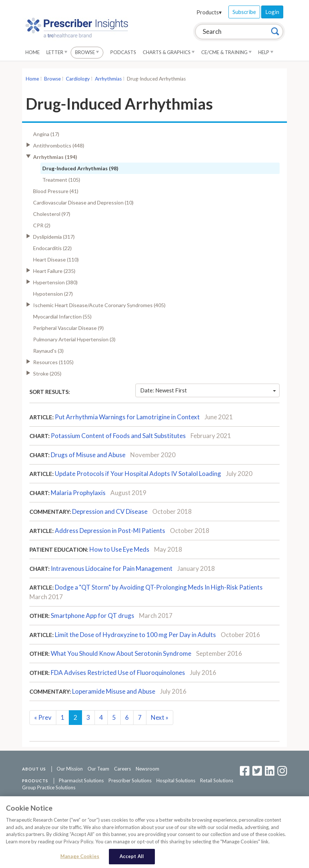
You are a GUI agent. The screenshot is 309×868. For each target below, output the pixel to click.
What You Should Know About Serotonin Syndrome (121, 653)
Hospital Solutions (176, 780)
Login (272, 12)
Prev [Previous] (43, 717)
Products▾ (209, 12)
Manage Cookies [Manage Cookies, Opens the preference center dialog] (80, 857)
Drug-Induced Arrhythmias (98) (80, 168)
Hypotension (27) (53, 294)
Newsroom (148, 769)
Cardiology (78, 79)
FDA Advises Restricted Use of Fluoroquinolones (118, 673)
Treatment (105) (61, 180)
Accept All (132, 857)
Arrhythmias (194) (55, 157)
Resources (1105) (53, 362)
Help (266, 52)
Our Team (98, 769)
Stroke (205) (47, 373)
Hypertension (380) (55, 282)
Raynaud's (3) (48, 351)
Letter (57, 52)
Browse (87, 52)
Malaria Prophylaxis (78, 493)
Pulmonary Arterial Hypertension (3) (74, 339)
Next (160, 717)
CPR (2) (42, 225)
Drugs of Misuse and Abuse (88, 455)
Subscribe (244, 12)
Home (33, 52)
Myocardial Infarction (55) (62, 316)
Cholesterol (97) (52, 214)
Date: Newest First (208, 390)
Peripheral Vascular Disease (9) (68, 328)
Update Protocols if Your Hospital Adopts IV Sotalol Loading (138, 474)
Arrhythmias (108, 79)
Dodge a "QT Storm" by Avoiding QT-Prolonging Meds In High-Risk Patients (159, 587)
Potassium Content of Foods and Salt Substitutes (118, 436)
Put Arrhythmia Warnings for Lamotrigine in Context (127, 417)
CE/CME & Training (226, 52)
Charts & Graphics (169, 52)
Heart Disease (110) (56, 259)
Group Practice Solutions (49, 787)
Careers (122, 769)
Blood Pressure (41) (56, 191)
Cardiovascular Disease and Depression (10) (83, 202)
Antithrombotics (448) (59, 145)
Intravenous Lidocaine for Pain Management (112, 568)
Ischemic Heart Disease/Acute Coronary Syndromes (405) (99, 305)
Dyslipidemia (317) (54, 237)
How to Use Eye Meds (119, 549)
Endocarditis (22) (52, 248)
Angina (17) (46, 134)
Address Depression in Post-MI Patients (110, 531)
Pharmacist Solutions (81, 780)
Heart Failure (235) (54, 271)
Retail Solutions (217, 780)
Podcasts (123, 52)
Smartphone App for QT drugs (93, 616)
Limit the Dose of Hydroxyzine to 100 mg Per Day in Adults (136, 635)
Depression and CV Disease (110, 511)
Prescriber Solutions (130, 780)
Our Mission (70, 769)
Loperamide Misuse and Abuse (114, 691)
